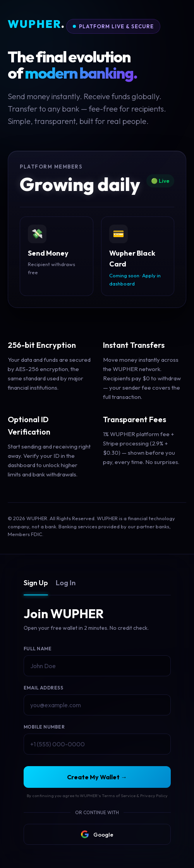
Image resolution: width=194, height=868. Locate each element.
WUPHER (36, 24)
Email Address (44, 688)
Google (97, 834)
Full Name (38, 649)
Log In (66, 583)
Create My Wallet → (97, 777)
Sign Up (36, 583)
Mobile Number (44, 727)
